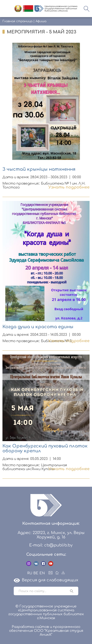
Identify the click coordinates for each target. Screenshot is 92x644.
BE (36, 573)
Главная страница (17, 21)
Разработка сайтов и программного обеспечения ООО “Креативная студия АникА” (46, 631)
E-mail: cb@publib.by (51, 545)
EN (42, 573)
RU (30, 573)
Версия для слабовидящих (46, 580)
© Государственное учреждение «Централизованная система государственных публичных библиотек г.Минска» (46, 612)
